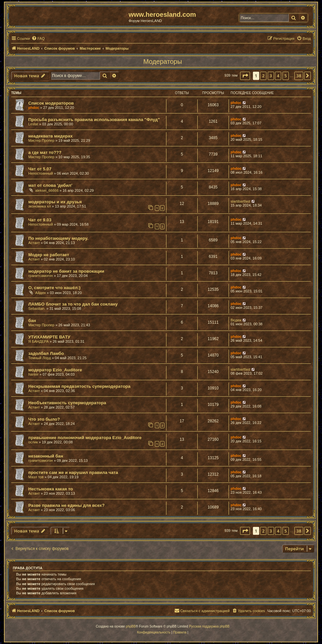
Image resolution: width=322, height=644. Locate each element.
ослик (33, 442)
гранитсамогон (41, 276)
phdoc (34, 108)
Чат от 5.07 (40, 169)
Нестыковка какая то (51, 489)
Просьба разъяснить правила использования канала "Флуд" (94, 120)
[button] (245, 76)
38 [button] (299, 76)
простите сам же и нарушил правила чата (73, 472)
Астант (34, 243)
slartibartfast (240, 201)
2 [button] (263, 76)
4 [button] (278, 76)
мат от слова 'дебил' (50, 185)
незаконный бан (46, 456)
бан (32, 321)
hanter (33, 374)
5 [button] (286, 76)
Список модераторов (51, 103)
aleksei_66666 (47, 190)
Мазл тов (36, 477)
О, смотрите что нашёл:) (54, 288)
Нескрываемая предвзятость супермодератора (79, 386)
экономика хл (40, 206)
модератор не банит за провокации (66, 271)
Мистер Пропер (41, 140)
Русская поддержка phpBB (209, 626)
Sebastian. (37, 309)
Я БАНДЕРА (38, 341)
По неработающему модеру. (58, 238)
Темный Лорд (40, 358)
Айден (40, 293)
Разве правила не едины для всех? (66, 505)
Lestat (33, 124)
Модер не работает (49, 255)
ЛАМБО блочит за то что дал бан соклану (73, 304)
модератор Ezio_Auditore (55, 370)
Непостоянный (41, 173)
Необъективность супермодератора (67, 403)
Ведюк (236, 320)
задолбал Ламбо (46, 353)
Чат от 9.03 (40, 220)
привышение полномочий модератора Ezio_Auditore (85, 438)
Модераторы (163, 62)
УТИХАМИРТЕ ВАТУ (49, 337)
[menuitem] (38, 38)
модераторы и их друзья (55, 202)
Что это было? (44, 419)
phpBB (131, 626)
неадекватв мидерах (50, 136)
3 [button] (271, 76)
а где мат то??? (45, 152)
